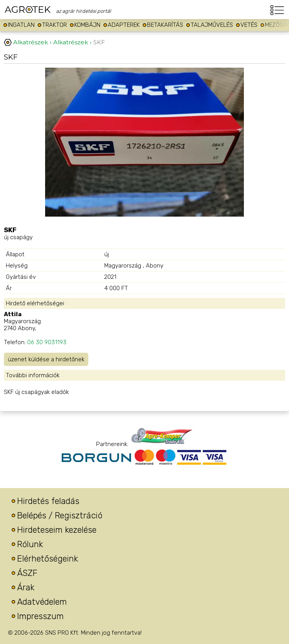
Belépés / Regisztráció (60, 515)
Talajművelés (212, 25)
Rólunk (30, 544)
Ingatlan (21, 25)
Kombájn (87, 25)
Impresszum (40, 616)
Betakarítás (165, 25)
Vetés (249, 25)
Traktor (54, 25)
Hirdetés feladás (48, 501)
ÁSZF (27, 573)
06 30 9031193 (47, 342)
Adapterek (124, 25)
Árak (26, 587)
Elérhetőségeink (48, 559)
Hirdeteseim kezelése (57, 530)
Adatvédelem (42, 602)
